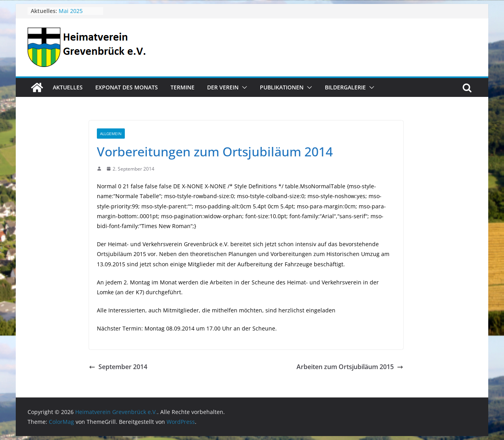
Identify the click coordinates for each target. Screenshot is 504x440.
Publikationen (282, 87)
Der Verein (223, 87)
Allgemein (111, 134)
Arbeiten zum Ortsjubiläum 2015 (350, 367)
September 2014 (118, 367)
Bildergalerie (345, 87)
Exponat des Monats (127, 87)
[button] (243, 87)
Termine (183, 87)
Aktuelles (68, 87)
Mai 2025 (71, 11)
